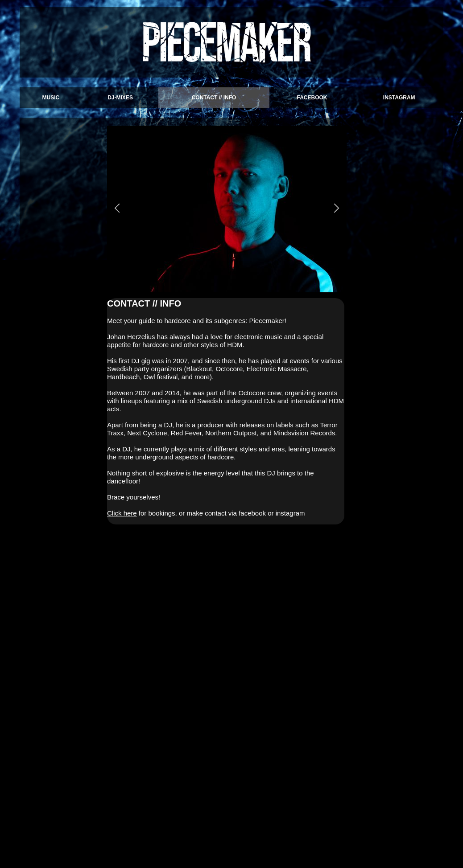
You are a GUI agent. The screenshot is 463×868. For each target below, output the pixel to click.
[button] (117, 209)
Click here (122, 513)
